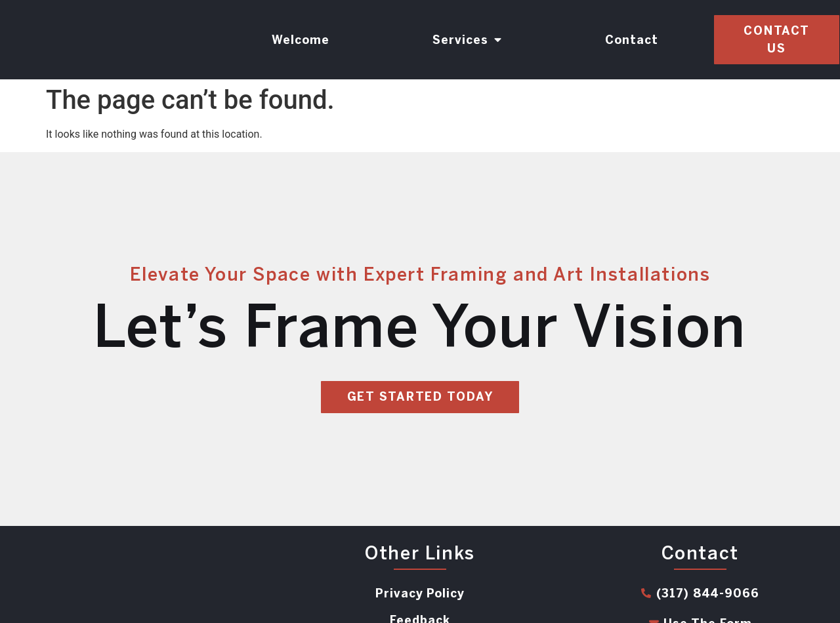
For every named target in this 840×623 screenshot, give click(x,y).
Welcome (301, 40)
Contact (632, 40)
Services (468, 40)
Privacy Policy (420, 593)
